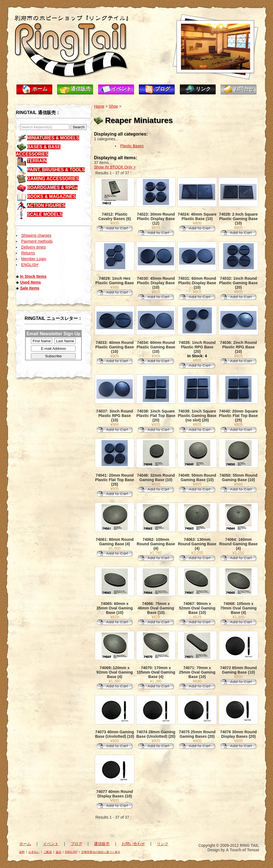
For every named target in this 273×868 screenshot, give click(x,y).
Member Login (34, 259)
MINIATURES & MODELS (53, 138)
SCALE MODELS (45, 214)
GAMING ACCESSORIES (53, 179)
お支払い (34, 852)
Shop (113, 106)
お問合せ (244, 89)
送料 (22, 852)
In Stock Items (33, 276)
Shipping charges (36, 235)
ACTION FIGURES (46, 205)
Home (99, 106)
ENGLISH (30, 265)
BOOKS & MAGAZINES (51, 196)
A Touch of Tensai (242, 850)
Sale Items (30, 288)
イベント (122, 89)
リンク (203, 89)
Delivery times (33, 247)
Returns (28, 253)
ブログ (163, 89)
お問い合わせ (133, 844)
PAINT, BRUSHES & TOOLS (56, 170)
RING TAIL (249, 845)
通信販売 (81, 89)
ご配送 (48, 852)
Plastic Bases (132, 146)
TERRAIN (37, 161)
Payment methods (37, 241)
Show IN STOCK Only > (115, 167)
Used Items (31, 282)
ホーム (40, 89)
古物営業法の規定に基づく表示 (101, 852)
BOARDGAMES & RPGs (52, 188)
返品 (59, 852)
